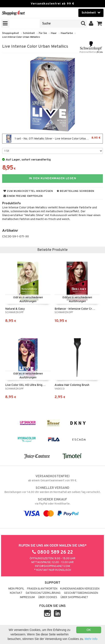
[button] (100, 24)
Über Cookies (48, 597)
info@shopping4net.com (52, 566)
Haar (54, 33)
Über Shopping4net (74, 597)
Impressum (27, 597)
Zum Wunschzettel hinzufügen (28, 191)
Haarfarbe (67, 33)
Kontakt (16, 593)
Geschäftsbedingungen (81, 593)
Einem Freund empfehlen (23, 196)
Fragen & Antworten (42, 589)
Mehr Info (91, 639)
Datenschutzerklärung (43, 593)
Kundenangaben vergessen (80, 589)
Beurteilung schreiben (75, 191)
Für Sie (43, 33)
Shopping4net (11, 33)
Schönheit (29, 33)
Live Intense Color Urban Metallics (21, 37)
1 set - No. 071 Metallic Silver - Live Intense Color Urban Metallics (52, 139)
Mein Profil (16, 589)
